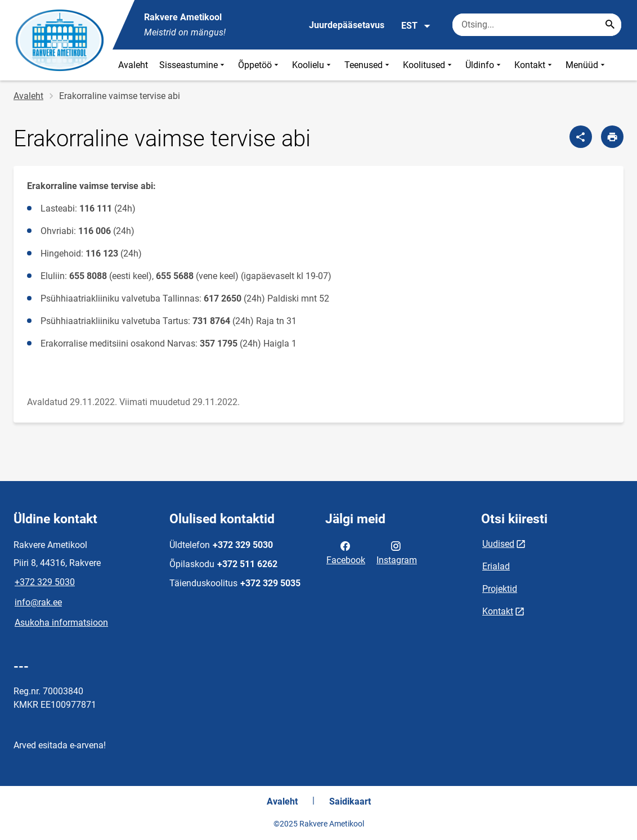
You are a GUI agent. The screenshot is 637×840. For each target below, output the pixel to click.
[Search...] (610, 25)
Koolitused (429, 65)
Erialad (496, 566)
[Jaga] (581, 137)
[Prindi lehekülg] (612, 137)
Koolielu (313, 65)
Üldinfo (484, 65)
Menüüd (586, 65)
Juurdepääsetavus (347, 25)
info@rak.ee (38, 602)
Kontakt (534, 65)
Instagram (397, 552)
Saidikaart (350, 801)
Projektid (500, 589)
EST (416, 26)
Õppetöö (259, 65)
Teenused (368, 65)
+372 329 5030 (45, 582)
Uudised (498, 544)
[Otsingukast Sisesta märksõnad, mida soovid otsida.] (537, 25)
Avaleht (133, 65)
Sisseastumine (193, 65)
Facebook (346, 552)
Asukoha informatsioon (61, 623)
